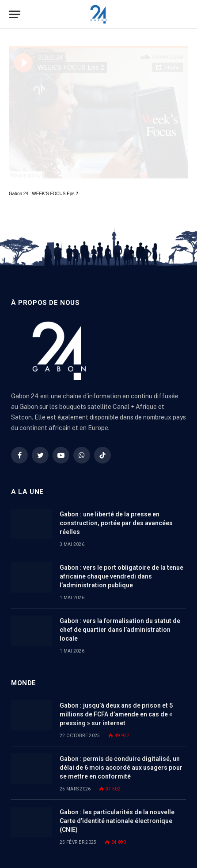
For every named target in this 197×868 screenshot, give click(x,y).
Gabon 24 (19, 194)
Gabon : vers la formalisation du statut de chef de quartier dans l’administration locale (120, 630)
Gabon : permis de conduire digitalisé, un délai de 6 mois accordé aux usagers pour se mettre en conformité (121, 768)
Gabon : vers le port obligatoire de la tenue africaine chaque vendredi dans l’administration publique (121, 576)
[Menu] (15, 14)
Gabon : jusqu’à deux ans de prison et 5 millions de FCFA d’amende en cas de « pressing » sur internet (116, 714)
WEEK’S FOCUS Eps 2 (55, 194)
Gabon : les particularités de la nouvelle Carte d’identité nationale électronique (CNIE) (117, 821)
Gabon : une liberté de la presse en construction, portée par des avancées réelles (116, 523)
